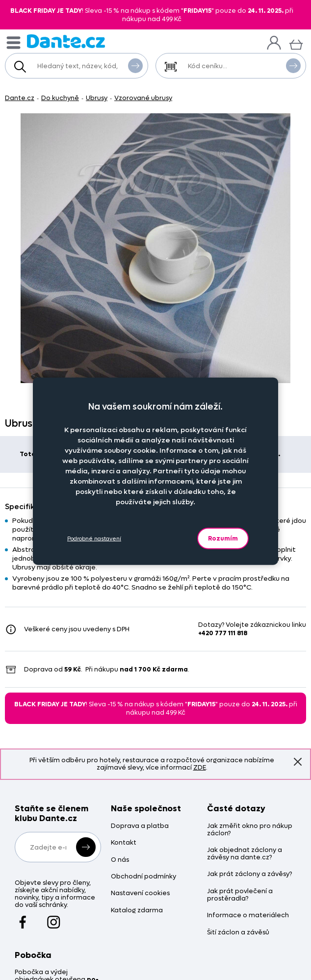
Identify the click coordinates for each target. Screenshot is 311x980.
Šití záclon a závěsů (238, 933)
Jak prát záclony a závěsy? (249, 874)
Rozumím (223, 538)
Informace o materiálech (248, 916)
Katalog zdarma (137, 911)
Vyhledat (135, 65)
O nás (120, 860)
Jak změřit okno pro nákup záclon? (250, 830)
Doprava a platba (140, 826)
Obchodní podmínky (143, 877)
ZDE (200, 767)
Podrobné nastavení (94, 538)
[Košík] (296, 43)
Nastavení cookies (140, 893)
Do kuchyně (60, 98)
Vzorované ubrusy (143, 98)
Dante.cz (20, 98)
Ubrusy (97, 98)
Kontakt (124, 843)
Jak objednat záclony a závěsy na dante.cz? (245, 854)
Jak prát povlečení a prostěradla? (240, 895)
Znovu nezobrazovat (298, 761)
